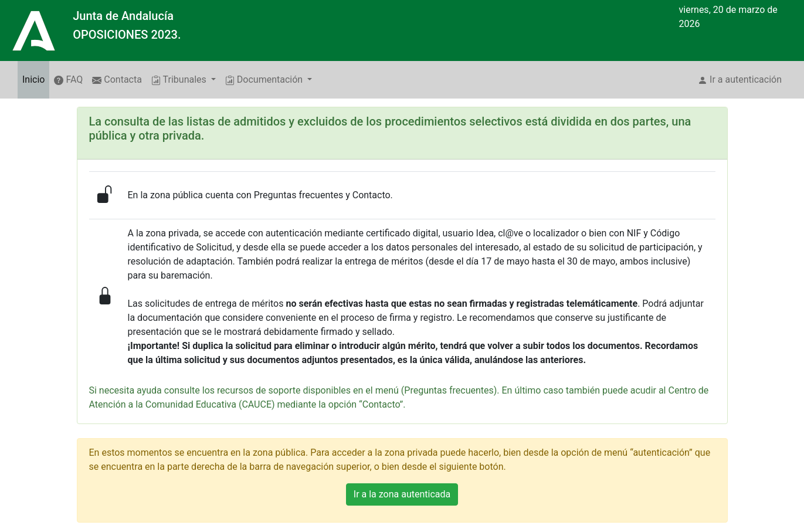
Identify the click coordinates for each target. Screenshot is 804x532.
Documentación (265, 79)
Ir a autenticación (740, 79)
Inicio (36, 79)
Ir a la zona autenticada (402, 494)
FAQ (68, 79)
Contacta (117, 79)
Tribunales (180, 79)
